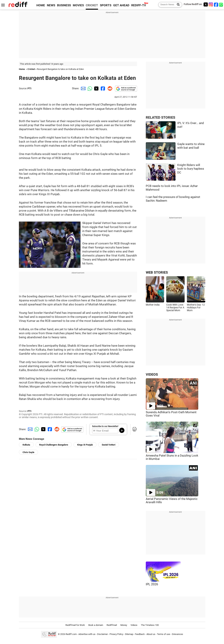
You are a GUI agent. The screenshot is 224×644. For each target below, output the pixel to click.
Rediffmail (112, 625)
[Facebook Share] (103, 88)
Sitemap (129, 634)
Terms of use (164, 634)
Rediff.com (71, 634)
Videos (134, 625)
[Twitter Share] (96, 88)
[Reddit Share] (109, 88)
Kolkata (26, 445)
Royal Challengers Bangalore (54, 445)
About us (151, 634)
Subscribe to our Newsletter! (105, 426)
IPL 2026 (152, 584)
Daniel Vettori (109, 445)
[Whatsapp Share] (89, 88)
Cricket (31, 69)
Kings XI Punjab (85, 445)
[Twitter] (206, 4)
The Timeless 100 (150, 625)
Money (124, 625)
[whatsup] (221, 4)
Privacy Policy (116, 634)
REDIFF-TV (139, 5)
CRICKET (92, 5)
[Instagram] (211, 4)
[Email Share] (83, 88)
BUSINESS (64, 5)
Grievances (177, 634)
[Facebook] (216, 4)
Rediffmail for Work (75, 625)
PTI (29, 88)
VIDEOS (152, 375)
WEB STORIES (157, 272)
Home (22, 69)
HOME (41, 5)
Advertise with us (87, 634)
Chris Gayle (28, 452)
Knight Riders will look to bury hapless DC (191, 169)
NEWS (51, 5)
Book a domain (96, 625)
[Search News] (177, 5)
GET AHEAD (121, 5)
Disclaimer (102, 634)
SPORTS (106, 5)
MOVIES (78, 5)
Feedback (140, 634)
